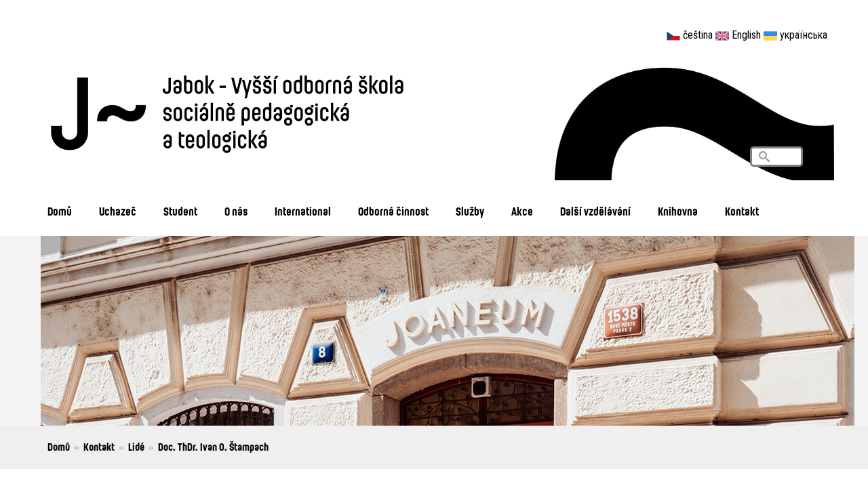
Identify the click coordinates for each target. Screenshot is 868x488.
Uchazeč (118, 211)
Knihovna (678, 211)
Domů (60, 211)
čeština (698, 35)
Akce (522, 211)
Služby (470, 211)
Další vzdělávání (595, 211)
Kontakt (742, 211)
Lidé (136, 447)
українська (804, 35)
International (303, 211)
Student (180, 211)
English (746, 35)
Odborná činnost (393, 211)
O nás (236, 211)
